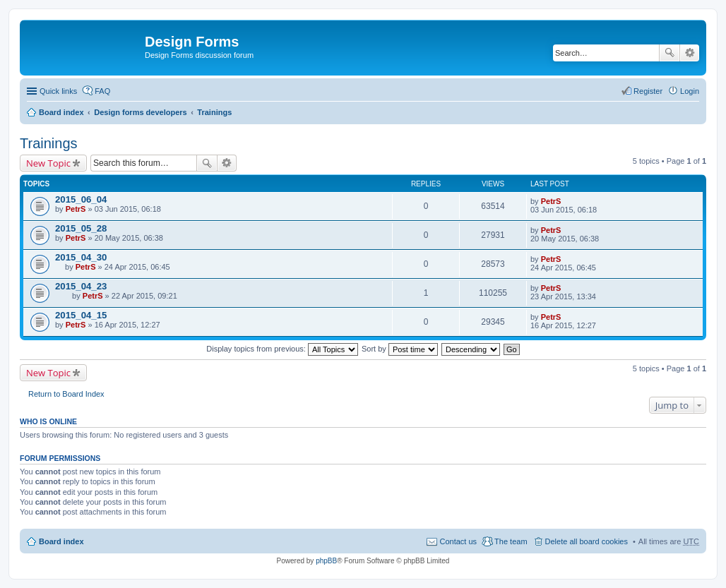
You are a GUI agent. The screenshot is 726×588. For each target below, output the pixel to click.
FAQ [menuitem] (102, 91)
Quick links (58, 91)
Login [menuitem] (690, 91)
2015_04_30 (81, 257)
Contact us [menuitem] (458, 541)
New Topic (48, 163)
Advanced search (690, 53)
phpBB (326, 561)
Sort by (400, 349)
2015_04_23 (81, 286)
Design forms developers (140, 112)
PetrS (76, 209)
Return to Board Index (66, 394)
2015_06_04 (81, 199)
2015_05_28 (81, 228)
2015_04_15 (81, 315)
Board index (61, 112)
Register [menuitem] (648, 91)
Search (670, 53)
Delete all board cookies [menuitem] (587, 541)
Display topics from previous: (282, 349)
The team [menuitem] (511, 541)
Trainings (214, 112)
